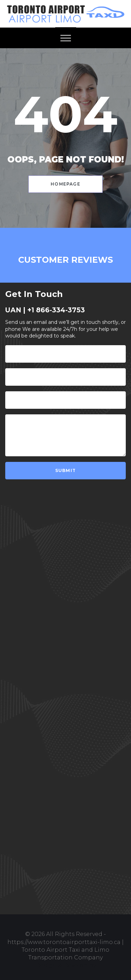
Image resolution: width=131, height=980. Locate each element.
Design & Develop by (66, 966)
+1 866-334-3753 (56, 310)
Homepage (65, 184)
